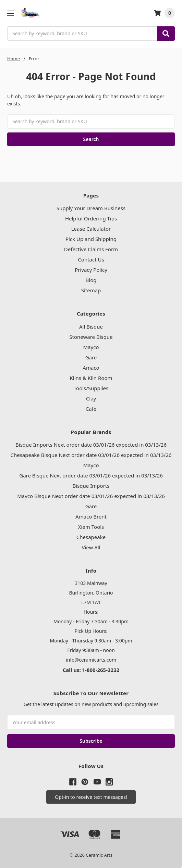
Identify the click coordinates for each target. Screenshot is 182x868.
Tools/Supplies (91, 388)
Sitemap (91, 290)
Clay (91, 398)
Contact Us (91, 259)
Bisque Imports (91, 486)
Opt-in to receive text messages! (91, 797)
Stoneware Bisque (91, 337)
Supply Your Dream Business (91, 208)
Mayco (91, 347)
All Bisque (91, 327)
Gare (91, 357)
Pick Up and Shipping (91, 239)
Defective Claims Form (91, 249)
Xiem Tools (91, 527)
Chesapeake (91, 537)
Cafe (91, 409)
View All (91, 547)
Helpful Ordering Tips (91, 218)
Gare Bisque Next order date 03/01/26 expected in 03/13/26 (91, 475)
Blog (91, 280)
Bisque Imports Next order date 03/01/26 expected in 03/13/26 (91, 445)
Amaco (91, 368)
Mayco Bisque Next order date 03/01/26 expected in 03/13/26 (91, 496)
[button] (91, 797)
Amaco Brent (91, 516)
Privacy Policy (91, 270)
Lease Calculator (91, 229)
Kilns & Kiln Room (91, 378)
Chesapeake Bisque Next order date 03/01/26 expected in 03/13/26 (91, 455)
